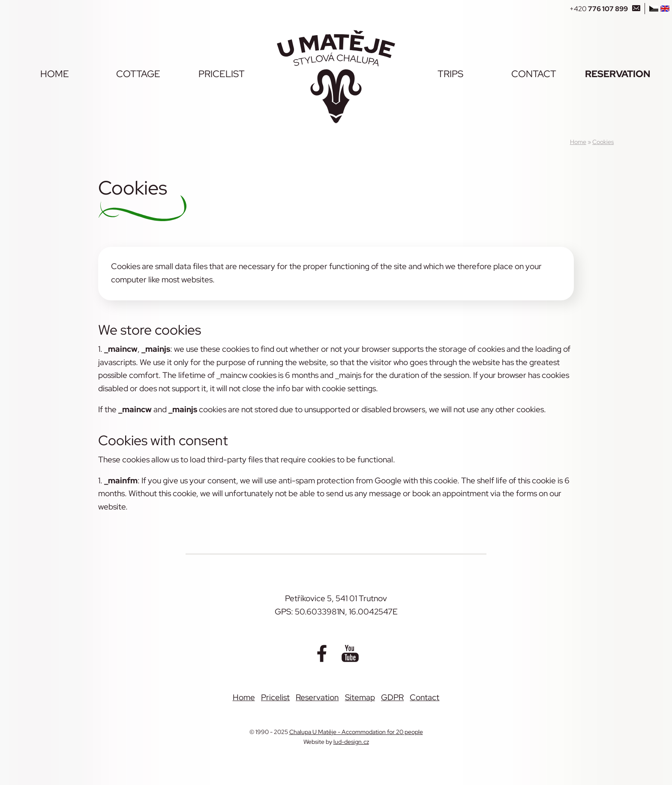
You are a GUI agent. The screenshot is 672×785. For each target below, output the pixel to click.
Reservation (618, 74)
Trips (450, 74)
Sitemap (360, 697)
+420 (599, 9)
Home (55, 74)
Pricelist (222, 74)
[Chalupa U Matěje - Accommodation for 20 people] (336, 77)
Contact (534, 74)
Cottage (138, 74)
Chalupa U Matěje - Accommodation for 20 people (356, 732)
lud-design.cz (351, 742)
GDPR (392, 697)
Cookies (603, 142)
